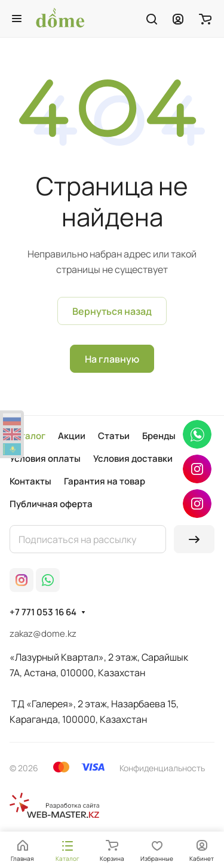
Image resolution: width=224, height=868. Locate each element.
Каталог (27, 436)
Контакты (30, 481)
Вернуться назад (112, 311)
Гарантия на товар (105, 481)
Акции (72, 436)
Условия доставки (133, 458)
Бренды (159, 436)
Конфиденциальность (162, 768)
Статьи (114, 436)
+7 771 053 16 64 (43, 612)
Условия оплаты (45, 458)
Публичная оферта (51, 504)
